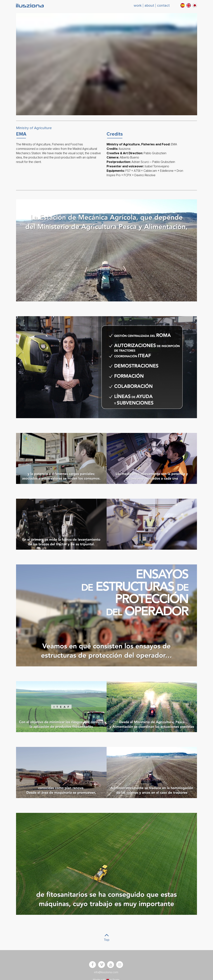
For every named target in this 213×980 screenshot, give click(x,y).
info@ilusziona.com (106, 972)
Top (107, 936)
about (149, 6)
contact (163, 6)
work (138, 6)
